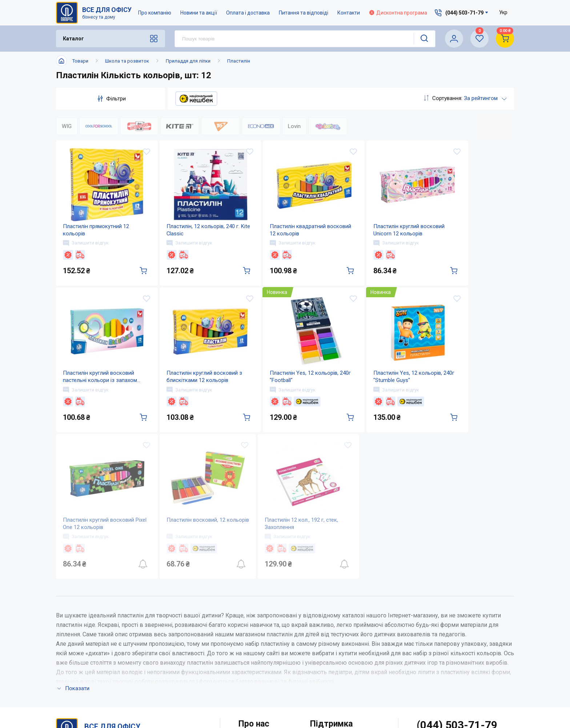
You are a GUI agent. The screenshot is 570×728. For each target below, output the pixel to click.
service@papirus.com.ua (453, 641)
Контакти (349, 13)
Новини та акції (199, 13)
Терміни (321, 685)
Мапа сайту (254, 685)
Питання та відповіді (304, 13)
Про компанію (155, 13)
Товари (80, 61)
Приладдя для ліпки (188, 61)
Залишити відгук (86, 246)
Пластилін (239, 61)
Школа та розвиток (127, 61)
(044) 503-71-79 (457, 626)
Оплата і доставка (248, 13)
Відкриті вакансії (262, 700)
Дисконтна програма (398, 13)
